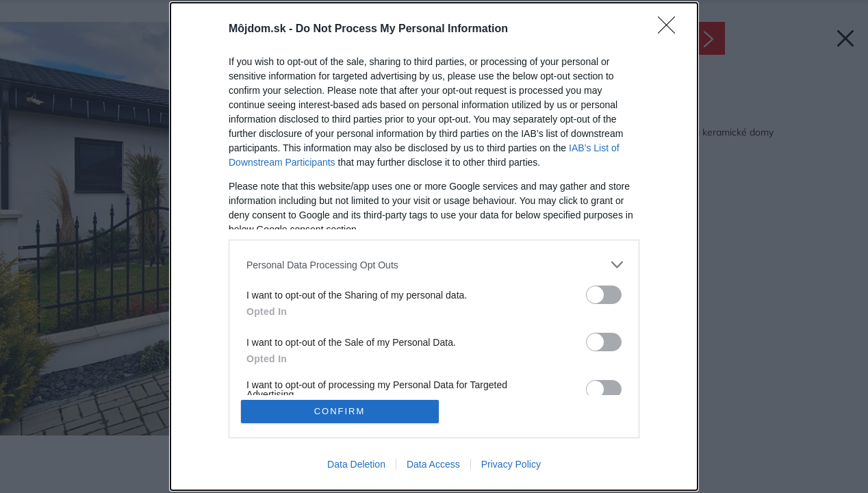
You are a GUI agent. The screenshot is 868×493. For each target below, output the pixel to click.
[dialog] (434, 246)
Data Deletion (356, 464)
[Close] (671, 29)
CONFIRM (340, 411)
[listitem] (434, 265)
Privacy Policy (511, 464)
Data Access (433, 464)
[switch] (604, 295)
